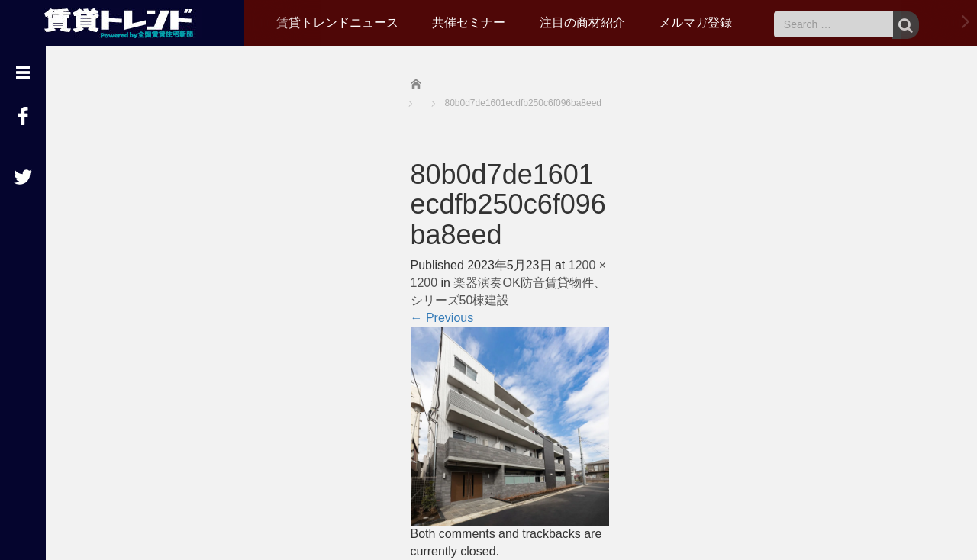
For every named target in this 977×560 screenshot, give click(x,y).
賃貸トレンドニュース (337, 23)
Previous (442, 318)
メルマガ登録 (695, 23)
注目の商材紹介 (582, 23)
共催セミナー (469, 23)
